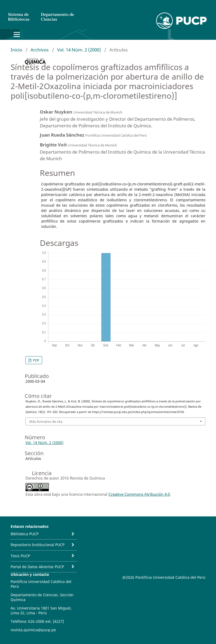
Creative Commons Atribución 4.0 (139, 494)
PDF (36, 360)
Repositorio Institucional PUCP (38, 545)
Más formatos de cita (46, 421)
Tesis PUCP (20, 556)
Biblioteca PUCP (25, 534)
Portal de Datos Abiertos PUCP (37, 567)
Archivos (40, 50)
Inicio (16, 50)
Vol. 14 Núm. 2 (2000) (79, 50)
